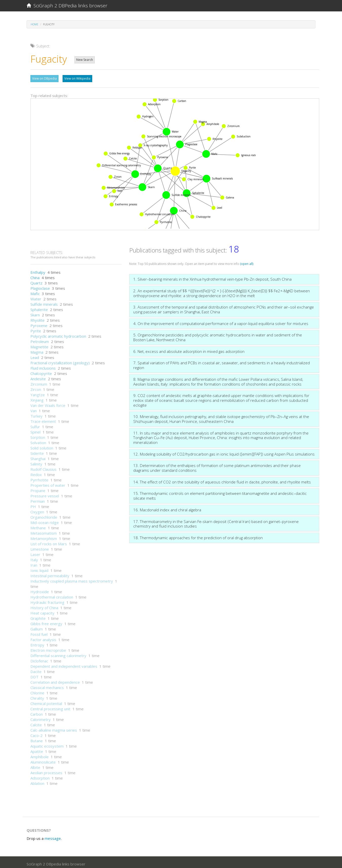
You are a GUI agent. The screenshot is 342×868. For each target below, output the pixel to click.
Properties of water (48, 483)
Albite (35, 765)
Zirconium (39, 382)
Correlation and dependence (55, 680)
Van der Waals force (48, 403)
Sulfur (35, 424)
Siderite (37, 451)
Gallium (37, 626)
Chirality (37, 696)
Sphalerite (39, 307)
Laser (35, 552)
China (35, 275)
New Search (85, 60)
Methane (38, 525)
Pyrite (36, 328)
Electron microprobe (48, 648)
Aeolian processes (46, 770)
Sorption (38, 435)
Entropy (37, 642)
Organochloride (44, 515)
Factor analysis (43, 637)
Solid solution (42, 445)
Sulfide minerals (44, 302)
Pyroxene (39, 323)
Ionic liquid (39, 568)
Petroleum (40, 339)
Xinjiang (37, 397)
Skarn (35, 312)
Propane (38, 488)
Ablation (37, 781)
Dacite (36, 669)
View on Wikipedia (77, 78)
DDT (34, 674)
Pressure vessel (45, 493)
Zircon (36, 387)
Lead (35, 355)
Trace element (43, 419)
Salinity (36, 461)
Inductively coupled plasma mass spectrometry (72, 578)
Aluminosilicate (43, 759)
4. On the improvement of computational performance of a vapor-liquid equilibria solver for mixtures (221, 321)
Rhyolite (37, 318)
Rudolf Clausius (43, 467)
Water (36, 296)
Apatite (37, 749)
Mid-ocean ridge (45, 520)
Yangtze (38, 392)
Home (34, 24)
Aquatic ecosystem (47, 744)
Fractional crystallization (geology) (60, 360)
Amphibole (40, 754)
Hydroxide (40, 589)
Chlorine (37, 690)
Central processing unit (50, 706)
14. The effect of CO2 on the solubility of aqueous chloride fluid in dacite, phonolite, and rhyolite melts (222, 479)
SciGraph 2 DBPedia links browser (67, 6)
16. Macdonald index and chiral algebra (167, 507)
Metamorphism (44, 536)
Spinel (35, 429)
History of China (44, 605)
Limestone (40, 547)
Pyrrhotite (39, 477)
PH (33, 504)
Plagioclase (40, 286)
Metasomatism (44, 531)
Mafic (35, 291)
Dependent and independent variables (64, 664)
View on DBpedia (44, 78)
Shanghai (38, 456)
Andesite (38, 376)
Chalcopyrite (41, 371)
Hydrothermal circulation (52, 594)
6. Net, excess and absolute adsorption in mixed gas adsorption (189, 349)
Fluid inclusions (43, 366)
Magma (37, 350)
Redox (36, 472)
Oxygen (37, 509)
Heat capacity (42, 610)
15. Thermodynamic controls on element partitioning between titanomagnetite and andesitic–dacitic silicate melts (220, 493)
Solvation (38, 440)
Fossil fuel (39, 632)
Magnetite (39, 344)
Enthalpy (38, 270)
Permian (38, 499)
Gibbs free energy (46, 621)
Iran (34, 563)
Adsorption (40, 775)
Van (34, 408)
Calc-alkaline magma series (54, 728)
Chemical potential (46, 701)
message (53, 836)
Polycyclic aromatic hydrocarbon (58, 334)
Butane (37, 738)
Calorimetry (41, 717)
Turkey (36, 413)
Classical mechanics (47, 685)
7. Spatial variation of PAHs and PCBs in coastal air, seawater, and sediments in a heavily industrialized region (222, 363)
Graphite (38, 616)
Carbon (37, 712)
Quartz (36, 280)
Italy (34, 557)
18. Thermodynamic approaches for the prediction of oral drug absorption (198, 535)
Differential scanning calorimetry (58, 653)
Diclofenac (39, 658)
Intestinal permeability (50, 573)
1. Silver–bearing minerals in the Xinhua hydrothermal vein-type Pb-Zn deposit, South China (212, 277)
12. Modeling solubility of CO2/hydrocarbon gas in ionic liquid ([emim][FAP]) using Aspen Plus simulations (224, 451)
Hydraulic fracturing (47, 600)
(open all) (247, 261)
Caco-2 (36, 733)
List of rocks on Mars (49, 541)
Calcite (36, 722)
